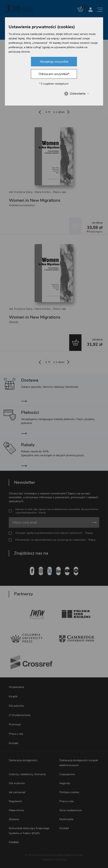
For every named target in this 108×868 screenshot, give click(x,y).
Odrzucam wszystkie (54, 74)
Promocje (15, 725)
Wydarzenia (16, 687)
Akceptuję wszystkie (54, 62)
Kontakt (14, 743)
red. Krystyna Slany (21, 192)
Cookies (14, 842)
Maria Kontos (43, 192)
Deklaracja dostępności (23, 760)
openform (61, 860)
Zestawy (14, 819)
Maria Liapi (60, 192)
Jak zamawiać (17, 792)
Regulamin (15, 801)
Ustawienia (76, 94)
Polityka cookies (69, 792)
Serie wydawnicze (71, 810)
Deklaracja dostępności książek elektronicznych (79, 763)
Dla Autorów (17, 783)
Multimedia (66, 819)
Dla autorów (16, 706)
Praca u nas (16, 734)
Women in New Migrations (35, 200)
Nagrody (65, 783)
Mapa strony (16, 810)
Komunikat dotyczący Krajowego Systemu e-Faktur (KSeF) (29, 831)
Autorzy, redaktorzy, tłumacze (27, 774)
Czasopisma (67, 774)
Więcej (42, 513)
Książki (13, 696)
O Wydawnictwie (20, 715)
